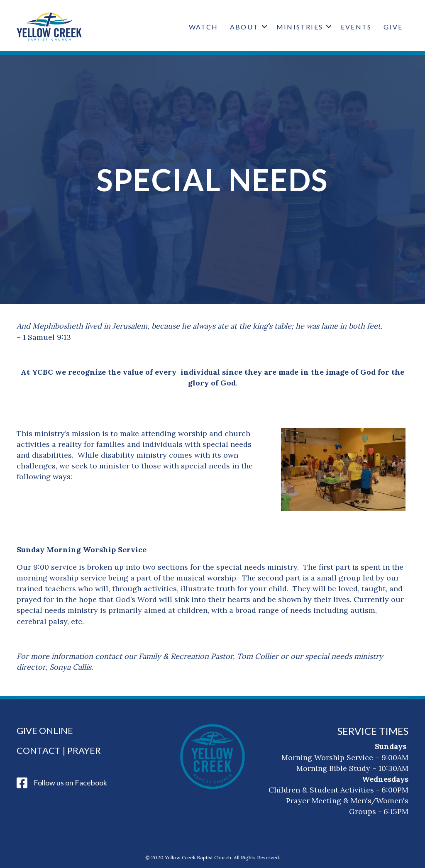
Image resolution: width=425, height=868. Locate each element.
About (244, 27)
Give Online (45, 730)
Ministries (300, 27)
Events (356, 27)
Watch (203, 27)
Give (393, 27)
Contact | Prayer (59, 750)
